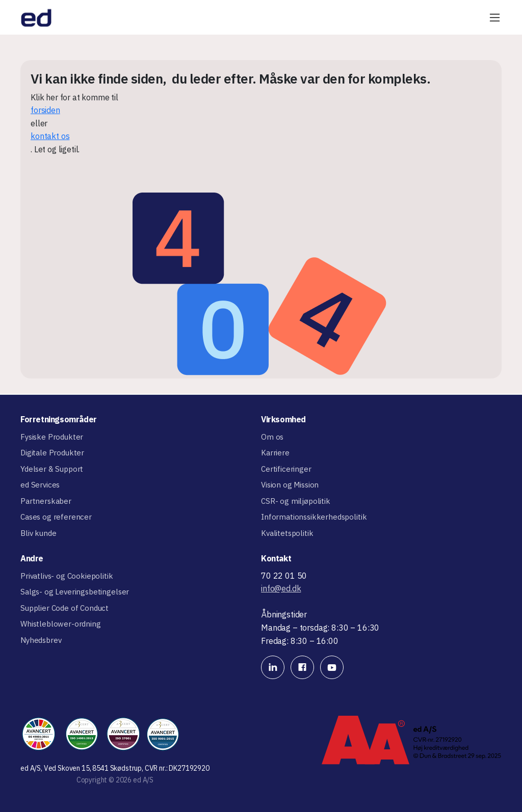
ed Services (40, 485)
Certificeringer (286, 469)
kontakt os (50, 136)
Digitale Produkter (52, 453)
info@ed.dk (281, 588)
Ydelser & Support (52, 469)
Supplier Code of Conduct (64, 608)
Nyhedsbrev (41, 640)
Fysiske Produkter (52, 437)
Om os (272, 437)
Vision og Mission (290, 485)
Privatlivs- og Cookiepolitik (67, 576)
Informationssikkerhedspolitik (314, 517)
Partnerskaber (46, 501)
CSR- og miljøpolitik (296, 501)
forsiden (45, 110)
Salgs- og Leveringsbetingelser (75, 592)
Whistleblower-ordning (61, 624)
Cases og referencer (56, 517)
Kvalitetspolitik (287, 533)
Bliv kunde (38, 533)
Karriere (275, 453)
